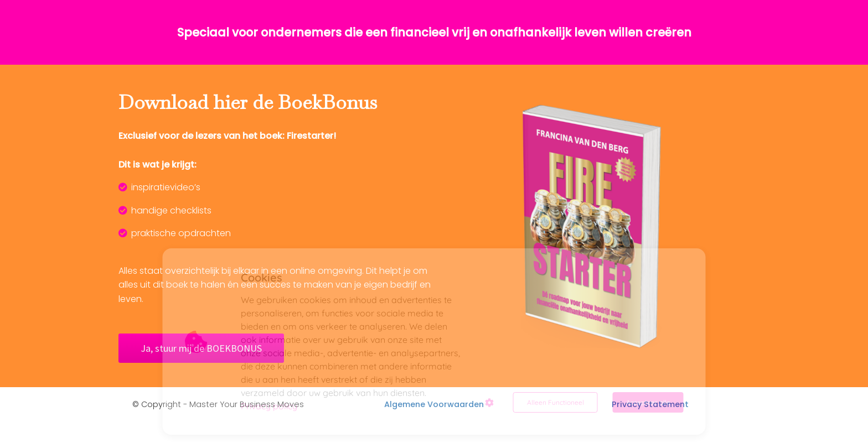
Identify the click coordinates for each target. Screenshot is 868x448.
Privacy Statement (650, 404)
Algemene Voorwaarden (434, 404)
